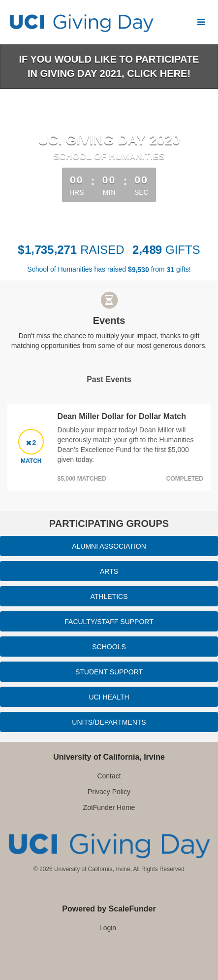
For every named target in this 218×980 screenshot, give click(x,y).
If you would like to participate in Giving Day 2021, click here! (109, 66)
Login (108, 928)
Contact (109, 776)
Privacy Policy (109, 792)
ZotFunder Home (109, 807)
